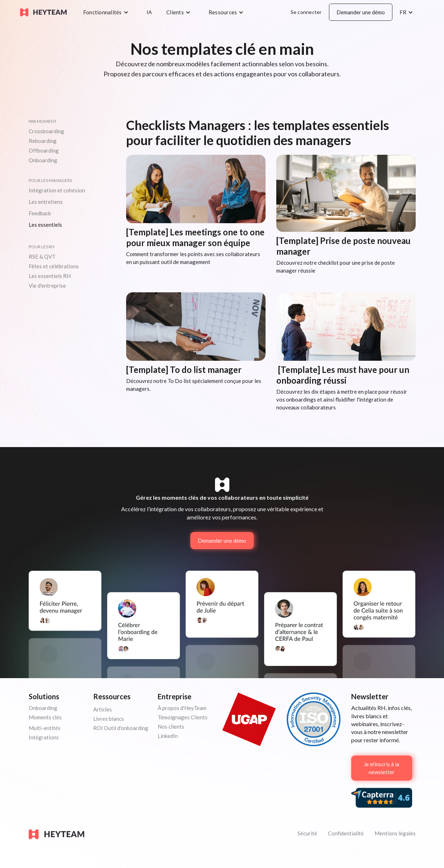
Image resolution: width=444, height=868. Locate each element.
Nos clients (171, 726)
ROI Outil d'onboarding (121, 728)
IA (149, 12)
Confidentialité (346, 833)
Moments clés (45, 717)
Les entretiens (46, 202)
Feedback (40, 213)
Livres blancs (109, 719)
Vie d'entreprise (47, 286)
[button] (108, 12)
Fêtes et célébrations (54, 266)
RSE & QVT (42, 256)
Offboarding (44, 150)
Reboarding (43, 141)
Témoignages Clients (183, 717)
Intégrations (44, 737)
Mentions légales (395, 833)
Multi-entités (45, 728)
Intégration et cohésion (57, 190)
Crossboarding (46, 131)
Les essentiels (45, 225)
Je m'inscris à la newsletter (381, 768)
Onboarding (43, 160)
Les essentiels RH (50, 276)
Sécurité (307, 833)
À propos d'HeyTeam (182, 708)
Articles (102, 709)
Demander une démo (361, 12)
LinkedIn (168, 736)
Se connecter (306, 12)
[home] (43, 12)
